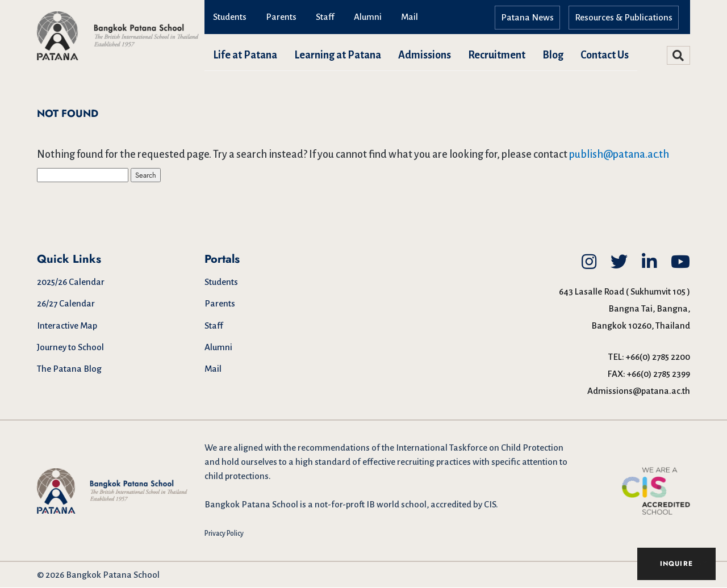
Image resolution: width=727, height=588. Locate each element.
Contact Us (605, 55)
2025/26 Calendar (71, 282)
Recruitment (497, 55)
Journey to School (70, 348)
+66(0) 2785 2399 (659, 374)
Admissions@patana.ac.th (639, 391)
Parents (281, 17)
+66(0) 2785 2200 (658, 357)
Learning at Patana (338, 55)
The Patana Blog (69, 369)
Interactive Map (67, 326)
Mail (410, 17)
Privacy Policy (224, 534)
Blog (553, 55)
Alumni (368, 17)
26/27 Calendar (66, 304)
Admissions (425, 55)
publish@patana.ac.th (619, 154)
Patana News (527, 17)
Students (230, 17)
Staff (325, 17)
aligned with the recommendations (302, 448)
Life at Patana (245, 55)
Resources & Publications (624, 17)
